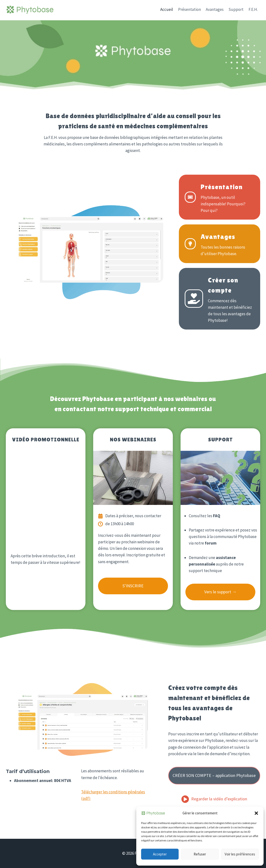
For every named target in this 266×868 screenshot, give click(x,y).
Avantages (215, 9)
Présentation (190, 9)
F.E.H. (253, 9)
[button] (256, 813)
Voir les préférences (240, 854)
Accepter (160, 854)
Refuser (200, 854)
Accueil (167, 9)
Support (236, 9)
